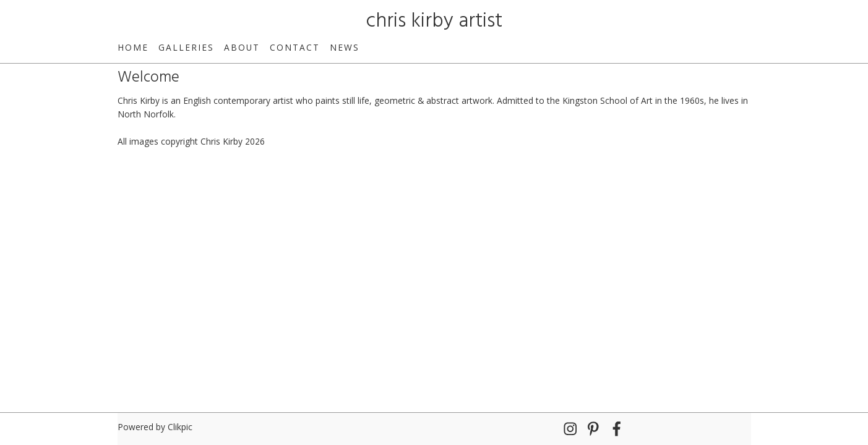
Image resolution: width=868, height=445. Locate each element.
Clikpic (180, 427)
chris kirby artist (434, 21)
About (242, 47)
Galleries (186, 47)
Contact (295, 47)
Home (133, 47)
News (345, 47)
